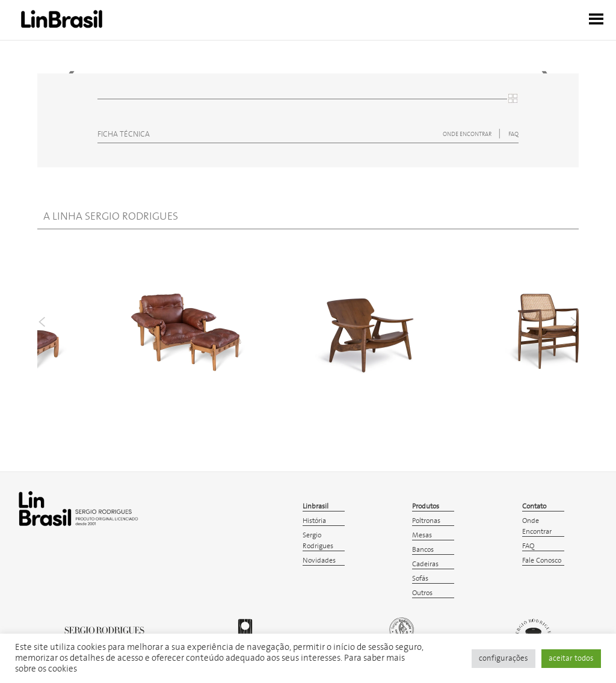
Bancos (423, 550)
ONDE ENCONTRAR (468, 134)
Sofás (420, 579)
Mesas (422, 535)
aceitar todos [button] (571, 659)
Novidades (319, 561)
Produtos (426, 506)
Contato (534, 506)
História (314, 521)
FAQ (513, 134)
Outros (422, 593)
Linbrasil (316, 506)
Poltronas (426, 521)
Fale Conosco (542, 561)
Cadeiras (425, 564)
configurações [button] (504, 659)
